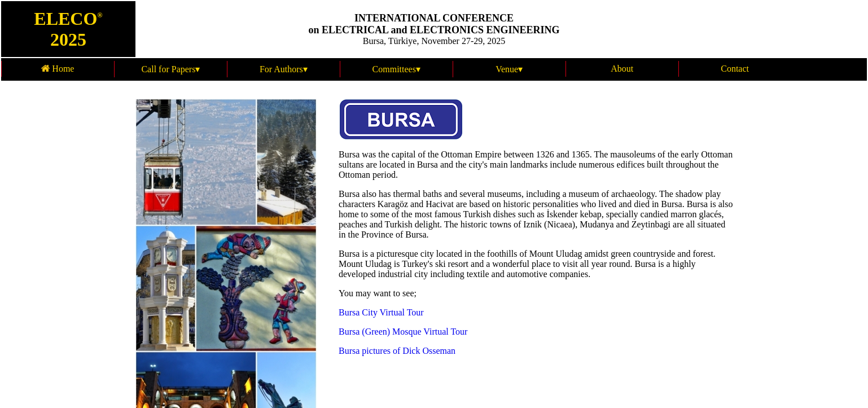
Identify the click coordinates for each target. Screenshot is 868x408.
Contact (735, 69)
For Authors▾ (284, 69)
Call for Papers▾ (170, 69)
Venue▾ (509, 69)
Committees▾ (396, 69)
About (622, 69)
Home (58, 69)
